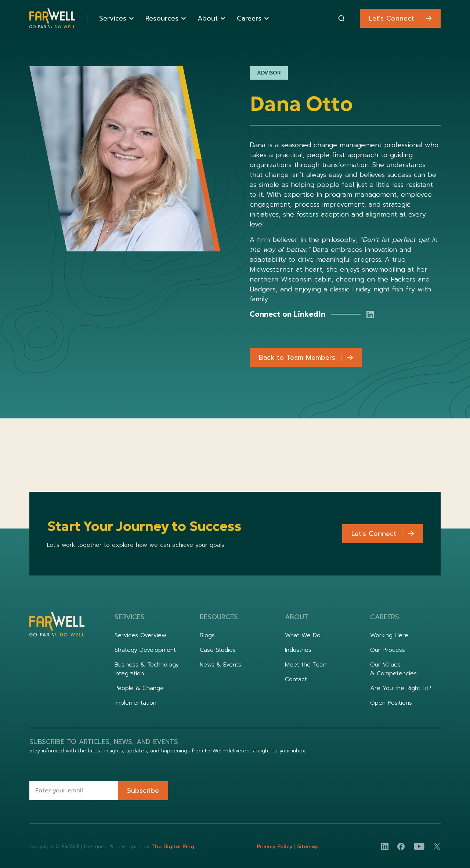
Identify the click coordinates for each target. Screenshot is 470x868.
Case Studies (218, 650)
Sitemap (308, 847)
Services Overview (140, 635)
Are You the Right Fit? (401, 688)
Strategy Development (145, 650)
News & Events (220, 665)
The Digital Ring (173, 847)
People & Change (139, 688)
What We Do (303, 635)
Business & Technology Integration (147, 669)
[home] (52, 19)
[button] (116, 19)
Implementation (135, 703)
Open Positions (391, 703)
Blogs (207, 635)
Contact (296, 679)
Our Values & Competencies (393, 669)
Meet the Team (306, 665)
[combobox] (341, 18)
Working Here (389, 635)
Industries (298, 650)
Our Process (388, 650)
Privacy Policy (275, 847)
